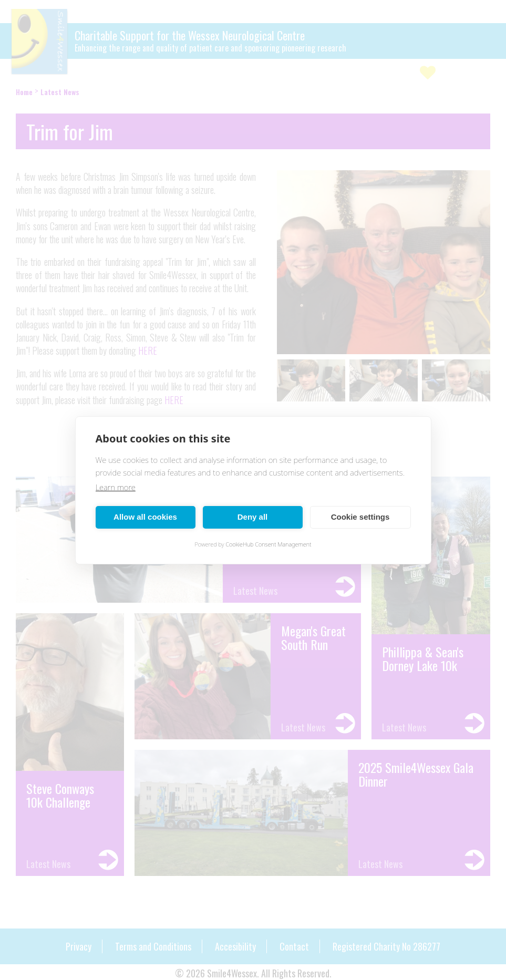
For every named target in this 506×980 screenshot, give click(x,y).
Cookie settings (360, 517)
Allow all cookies (145, 517)
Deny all (253, 517)
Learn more (116, 487)
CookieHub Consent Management (268, 544)
